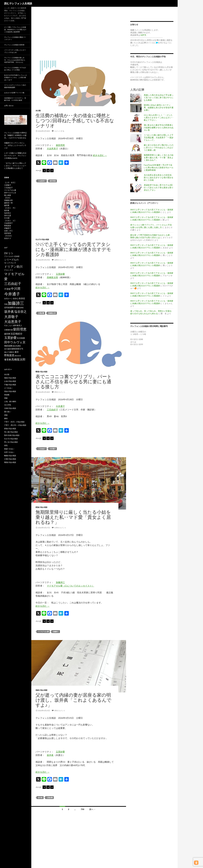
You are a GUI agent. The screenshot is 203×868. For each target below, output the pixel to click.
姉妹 (6, 415)
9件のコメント (60, 392)
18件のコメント (60, 260)
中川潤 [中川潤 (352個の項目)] (16, 289)
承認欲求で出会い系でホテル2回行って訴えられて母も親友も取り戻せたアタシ (159, 187)
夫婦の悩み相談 (10, 408)
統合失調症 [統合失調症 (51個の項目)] (17, 346)
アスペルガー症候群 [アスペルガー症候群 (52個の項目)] (12, 256)
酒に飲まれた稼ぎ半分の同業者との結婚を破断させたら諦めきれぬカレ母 (159, 127)
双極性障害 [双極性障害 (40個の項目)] (20, 308)
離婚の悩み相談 (10, 456)
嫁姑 (6, 418)
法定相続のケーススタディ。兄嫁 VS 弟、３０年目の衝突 (15, 99)
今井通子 (60, 406)
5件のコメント (60, 711)
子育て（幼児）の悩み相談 (14, 422)
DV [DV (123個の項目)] (6, 253)
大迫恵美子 (52, 148)
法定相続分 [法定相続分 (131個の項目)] (16, 334)
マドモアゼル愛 (43, 632)
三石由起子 (52, 410)
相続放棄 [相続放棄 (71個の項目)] (8, 346)
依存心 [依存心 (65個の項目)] (16, 298)
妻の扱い (8, 412)
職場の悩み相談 (41, 372)
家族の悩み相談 (41, 507)
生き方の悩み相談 (42, 239)
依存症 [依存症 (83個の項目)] (22, 298)
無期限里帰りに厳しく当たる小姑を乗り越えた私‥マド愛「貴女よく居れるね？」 (73, 517)
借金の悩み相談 (10, 391)
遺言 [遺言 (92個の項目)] (17, 352)
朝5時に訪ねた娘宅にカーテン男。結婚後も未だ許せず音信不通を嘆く (159, 107)
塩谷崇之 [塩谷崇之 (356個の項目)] (20, 312)
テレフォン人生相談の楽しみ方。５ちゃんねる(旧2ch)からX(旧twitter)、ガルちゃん (15, 60)
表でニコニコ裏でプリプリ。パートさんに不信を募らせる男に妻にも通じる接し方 (74, 381)
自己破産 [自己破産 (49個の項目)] (8, 349)
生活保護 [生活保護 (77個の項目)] (21, 338)
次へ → (92, 809)
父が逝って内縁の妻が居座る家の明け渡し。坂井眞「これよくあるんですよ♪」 (73, 700)
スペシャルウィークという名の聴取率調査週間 (15, 86)
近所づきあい (9, 452)
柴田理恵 (60, 145)
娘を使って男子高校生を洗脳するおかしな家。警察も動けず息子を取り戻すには (151, 236)
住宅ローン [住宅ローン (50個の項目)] (8, 299)
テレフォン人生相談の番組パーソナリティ (15, 38)
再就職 (7, 395)
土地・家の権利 (10, 401)
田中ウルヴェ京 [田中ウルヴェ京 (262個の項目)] (15, 342)
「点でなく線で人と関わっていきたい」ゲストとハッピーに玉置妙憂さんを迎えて (15, 166)
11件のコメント (60, 528)
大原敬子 (8, 185)
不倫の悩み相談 (10, 385)
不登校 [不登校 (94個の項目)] (7, 289)
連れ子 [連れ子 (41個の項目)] (7, 352)
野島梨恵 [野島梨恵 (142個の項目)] (9, 355)
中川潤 (7, 218)
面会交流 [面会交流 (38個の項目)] (18, 356)
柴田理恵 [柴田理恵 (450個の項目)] (20, 329)
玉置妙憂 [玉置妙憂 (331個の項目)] (10, 338)
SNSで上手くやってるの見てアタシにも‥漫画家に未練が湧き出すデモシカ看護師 (73, 249)
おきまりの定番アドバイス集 (14, 93)
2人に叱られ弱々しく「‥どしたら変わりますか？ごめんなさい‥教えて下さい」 (159, 117)
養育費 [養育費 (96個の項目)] (8, 360)
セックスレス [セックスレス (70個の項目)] (10, 263)
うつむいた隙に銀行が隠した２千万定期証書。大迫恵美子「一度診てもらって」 (159, 137)
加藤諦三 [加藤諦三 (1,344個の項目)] (16, 303)
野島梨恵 (8, 226)
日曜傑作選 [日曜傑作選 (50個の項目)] (8, 330)
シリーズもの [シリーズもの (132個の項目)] (11, 260)
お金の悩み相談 (10, 381)
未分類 (38, 111)
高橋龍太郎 (52, 277)
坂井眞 (50, 755)
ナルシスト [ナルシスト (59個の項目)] (9, 270)
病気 (6, 445)
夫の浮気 (8, 405)
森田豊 (7, 205)
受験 (6, 398)
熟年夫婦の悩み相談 (12, 435)
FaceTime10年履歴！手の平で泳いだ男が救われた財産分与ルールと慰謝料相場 (159, 167)
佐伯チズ (8, 238)
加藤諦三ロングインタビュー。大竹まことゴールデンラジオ (15, 145)
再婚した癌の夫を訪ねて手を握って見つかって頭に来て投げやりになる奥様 (159, 98)
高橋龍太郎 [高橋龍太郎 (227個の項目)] (18, 359)
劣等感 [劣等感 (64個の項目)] (7, 307)
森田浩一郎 (8, 203)
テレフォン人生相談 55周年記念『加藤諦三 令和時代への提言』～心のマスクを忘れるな (16, 135)
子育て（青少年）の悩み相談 (15, 425)
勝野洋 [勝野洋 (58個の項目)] (13, 307)
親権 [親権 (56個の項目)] (13, 349)
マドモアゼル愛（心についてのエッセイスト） (70, 586)
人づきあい (8, 388)
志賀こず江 (8, 231)
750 (82, 809)
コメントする (59, 131)
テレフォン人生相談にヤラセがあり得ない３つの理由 (15, 69)
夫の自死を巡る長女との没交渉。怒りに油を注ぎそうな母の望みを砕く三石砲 (159, 177)
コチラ (143, 35)
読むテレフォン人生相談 (18, 3)
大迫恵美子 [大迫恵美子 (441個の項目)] (13, 322)
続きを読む (100, 155)
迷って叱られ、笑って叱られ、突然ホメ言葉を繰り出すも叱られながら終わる (151, 312)
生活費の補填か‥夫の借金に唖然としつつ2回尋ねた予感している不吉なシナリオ (75, 120)
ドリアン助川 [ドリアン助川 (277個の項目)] (13, 266)
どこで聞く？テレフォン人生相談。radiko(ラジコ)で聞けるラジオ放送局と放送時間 (15, 29)
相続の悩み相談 (41, 690)
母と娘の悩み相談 (11, 432)
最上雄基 (8, 195)
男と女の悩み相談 (11, 442)
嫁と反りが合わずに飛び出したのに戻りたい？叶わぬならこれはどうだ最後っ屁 (159, 147)
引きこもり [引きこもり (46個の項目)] (8, 325)
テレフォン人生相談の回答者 (14, 45)
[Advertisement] (79, 37)
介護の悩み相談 (10, 459)
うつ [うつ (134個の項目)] (10, 253)
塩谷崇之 (8, 213)
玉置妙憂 (60, 274)
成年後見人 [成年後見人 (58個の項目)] (18, 325)
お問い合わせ (9, 106)
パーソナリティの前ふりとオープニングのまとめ (15, 51)
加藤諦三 (60, 582)
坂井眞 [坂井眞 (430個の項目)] (9, 311)
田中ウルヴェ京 (10, 193)
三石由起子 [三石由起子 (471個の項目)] (13, 284)
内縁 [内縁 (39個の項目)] (6, 304)
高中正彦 (8, 215)
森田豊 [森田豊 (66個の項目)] (7, 334)
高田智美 (8, 233)
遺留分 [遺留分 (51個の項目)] (12, 352)
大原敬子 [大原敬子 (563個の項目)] (11, 317)
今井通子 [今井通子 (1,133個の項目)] (12, 294)
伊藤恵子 (8, 228)
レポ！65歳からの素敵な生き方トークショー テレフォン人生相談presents (15, 156)
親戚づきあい (9, 449)
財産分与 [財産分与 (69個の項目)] (19, 349)
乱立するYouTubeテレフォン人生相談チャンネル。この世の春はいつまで (16, 77)
